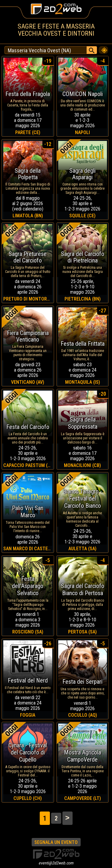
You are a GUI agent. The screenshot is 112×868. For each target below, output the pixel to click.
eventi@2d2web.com (56, 863)
